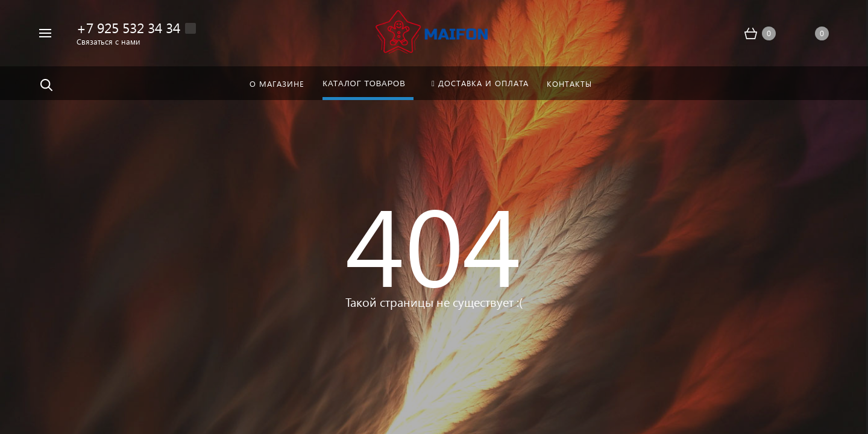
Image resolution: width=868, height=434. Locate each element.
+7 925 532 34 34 (128, 27)
